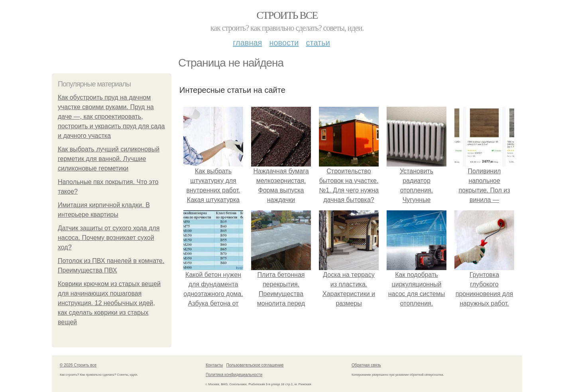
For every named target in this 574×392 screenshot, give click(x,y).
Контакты (214, 365)
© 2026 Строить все (78, 365)
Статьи (318, 43)
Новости (284, 43)
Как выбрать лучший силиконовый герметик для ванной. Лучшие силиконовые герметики (109, 159)
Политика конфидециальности (234, 375)
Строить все (287, 15)
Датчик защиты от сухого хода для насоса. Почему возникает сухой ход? (109, 238)
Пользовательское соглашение (255, 365)
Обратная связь (366, 365)
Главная (247, 43)
